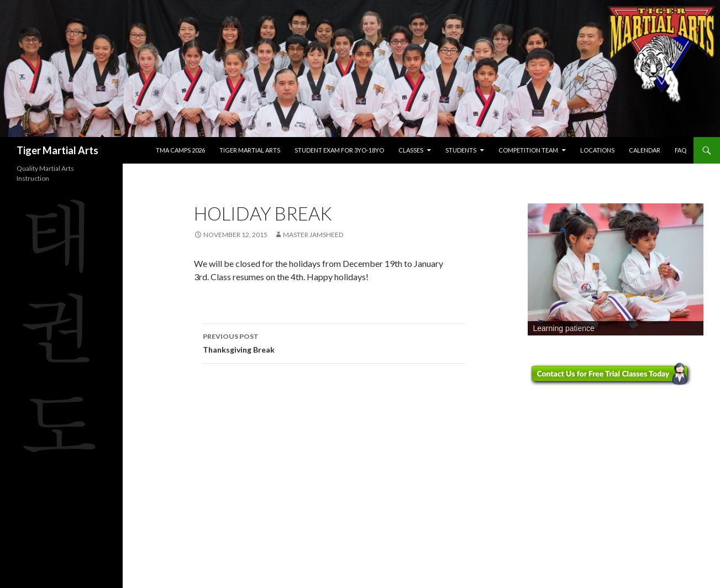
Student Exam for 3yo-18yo (339, 150)
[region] (616, 269)
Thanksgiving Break (334, 342)
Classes (411, 150)
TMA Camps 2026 (180, 150)
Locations (597, 150)
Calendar (645, 150)
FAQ (680, 150)
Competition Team (528, 150)
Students (461, 150)
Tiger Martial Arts (57, 150)
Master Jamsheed (313, 235)
